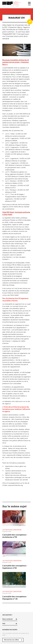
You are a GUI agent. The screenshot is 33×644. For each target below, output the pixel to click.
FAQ (4, 624)
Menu (29, 5)
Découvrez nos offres (11, 640)
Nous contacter (8, 619)
